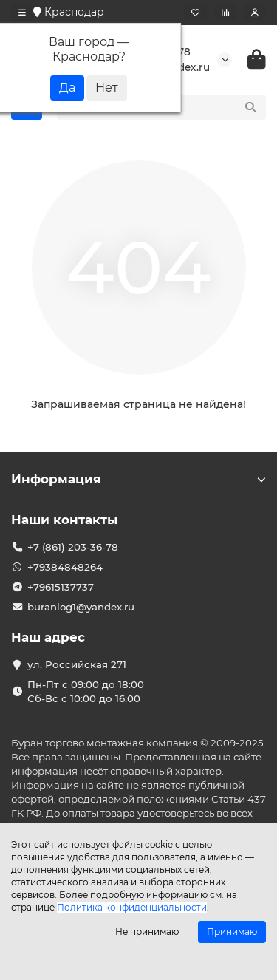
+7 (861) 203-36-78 (73, 547)
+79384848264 (65, 567)
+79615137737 (61, 587)
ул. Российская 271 (77, 664)
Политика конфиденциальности (132, 907)
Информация (138, 479)
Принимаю (232, 932)
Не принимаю (147, 932)
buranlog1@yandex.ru (81, 607)
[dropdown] (22, 13)
